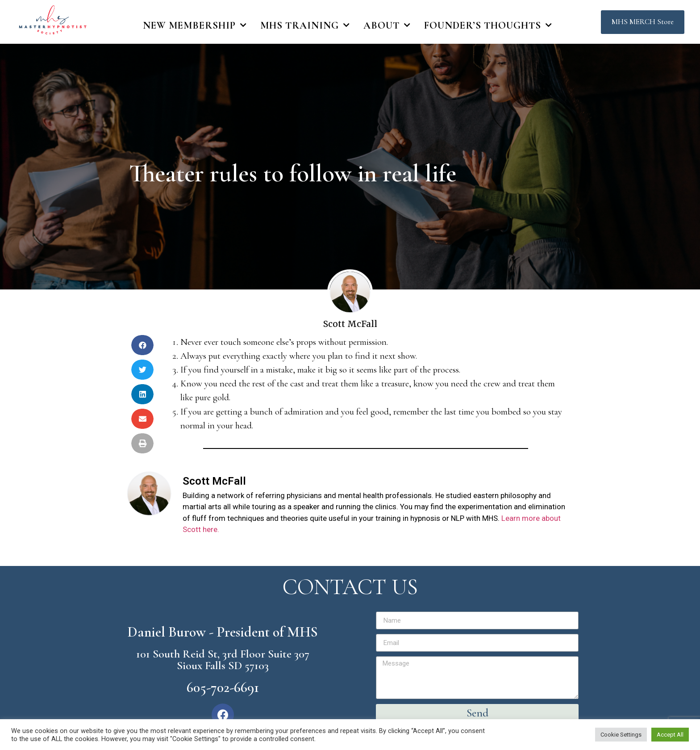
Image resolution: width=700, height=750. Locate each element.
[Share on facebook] (142, 345)
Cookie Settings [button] (621, 735)
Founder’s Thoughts (488, 25)
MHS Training (305, 25)
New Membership (195, 25)
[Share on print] (142, 443)
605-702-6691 (223, 687)
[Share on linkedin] (142, 394)
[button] (643, 22)
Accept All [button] (670, 735)
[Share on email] (142, 419)
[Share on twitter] (142, 370)
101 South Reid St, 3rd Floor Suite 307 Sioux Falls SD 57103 (223, 660)
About (387, 25)
